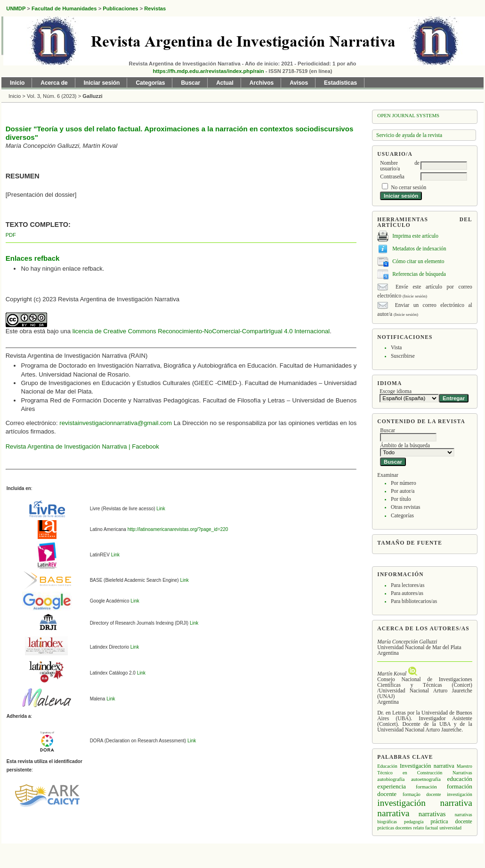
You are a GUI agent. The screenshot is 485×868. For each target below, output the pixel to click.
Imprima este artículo (415, 235)
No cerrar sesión (408, 187)
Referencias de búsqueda (419, 273)
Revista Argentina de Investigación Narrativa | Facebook (82, 446)
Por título (401, 499)
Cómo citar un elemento (418, 261)
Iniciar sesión (102, 83)
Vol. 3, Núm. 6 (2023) (52, 96)
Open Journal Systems (408, 115)
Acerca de (54, 83)
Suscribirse (403, 356)
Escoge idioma (396, 391)
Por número (404, 483)
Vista (396, 347)
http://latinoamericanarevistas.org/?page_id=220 (177, 529)
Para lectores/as (408, 585)
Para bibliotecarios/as (414, 601)
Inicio (17, 83)
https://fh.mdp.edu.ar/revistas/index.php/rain (208, 71)
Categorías (402, 515)
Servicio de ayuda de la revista (409, 135)
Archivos (262, 83)
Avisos (299, 83)
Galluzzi (92, 96)
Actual (225, 83)
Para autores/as (407, 593)
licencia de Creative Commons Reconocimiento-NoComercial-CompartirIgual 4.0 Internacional (201, 331)
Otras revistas (406, 507)
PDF (11, 235)
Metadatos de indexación (419, 248)
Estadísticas (340, 83)
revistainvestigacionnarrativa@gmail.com (115, 423)
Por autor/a (403, 491)
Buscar (190, 83)
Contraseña (392, 177)
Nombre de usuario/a (400, 166)
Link (160, 509)
